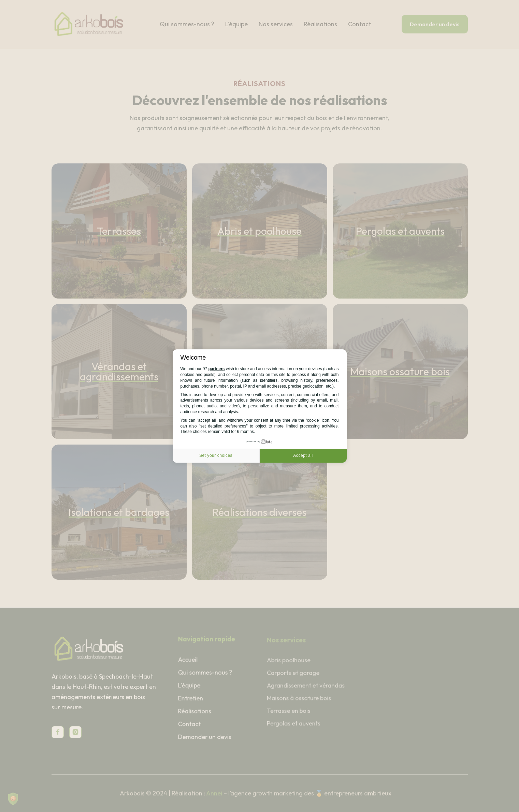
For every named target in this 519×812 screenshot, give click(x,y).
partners (217, 369)
